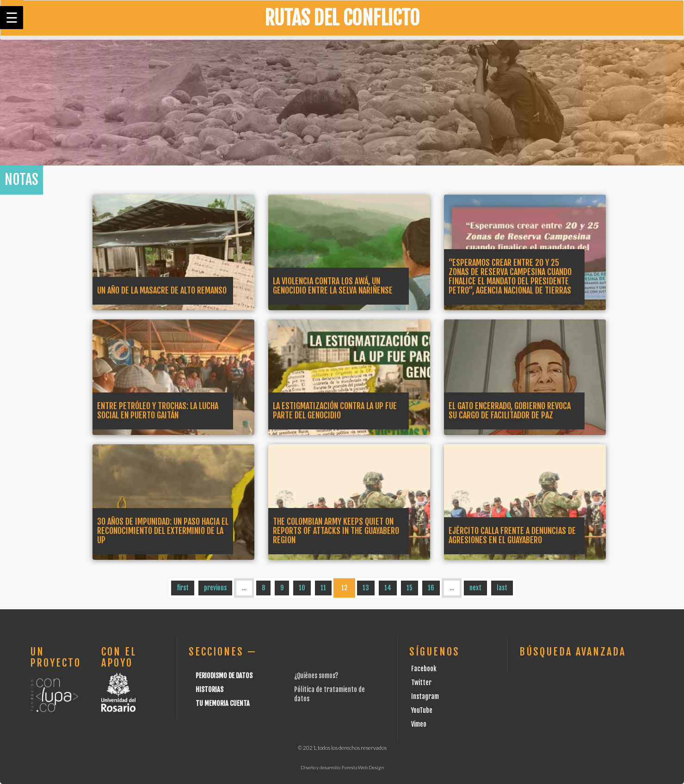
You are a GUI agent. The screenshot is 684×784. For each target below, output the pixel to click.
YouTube (422, 710)
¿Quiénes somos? (316, 676)
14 (388, 588)
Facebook (424, 669)
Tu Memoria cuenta (223, 703)
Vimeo (419, 724)
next (475, 588)
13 (366, 588)
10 (302, 588)
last (502, 588)
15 (410, 588)
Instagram (425, 696)
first (183, 588)
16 (431, 588)
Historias (210, 689)
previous (215, 588)
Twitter (421, 683)
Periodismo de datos (224, 676)
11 (323, 588)
